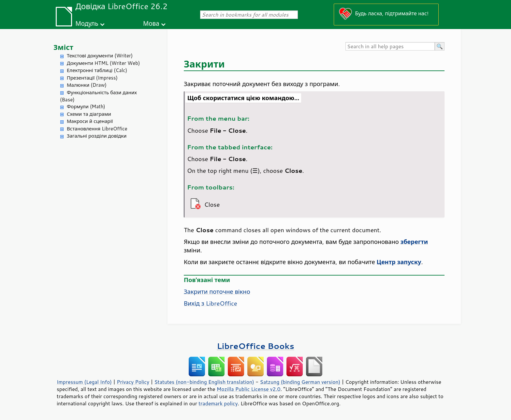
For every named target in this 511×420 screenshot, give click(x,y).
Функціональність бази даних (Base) (98, 96)
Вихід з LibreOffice (211, 303)
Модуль (87, 23)
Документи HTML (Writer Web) (103, 63)
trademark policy (218, 403)
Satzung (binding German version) (300, 382)
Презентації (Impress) (92, 78)
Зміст (63, 47)
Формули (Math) (86, 106)
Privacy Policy (133, 382)
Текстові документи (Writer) (100, 56)
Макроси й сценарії (90, 121)
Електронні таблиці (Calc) (97, 70)
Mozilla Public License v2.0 (249, 389)
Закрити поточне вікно (217, 292)
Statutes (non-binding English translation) (204, 382)
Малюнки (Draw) (87, 85)
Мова (151, 23)
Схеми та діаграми (89, 114)
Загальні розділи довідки (97, 136)
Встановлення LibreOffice (97, 129)
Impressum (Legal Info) (84, 382)
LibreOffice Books (255, 346)
